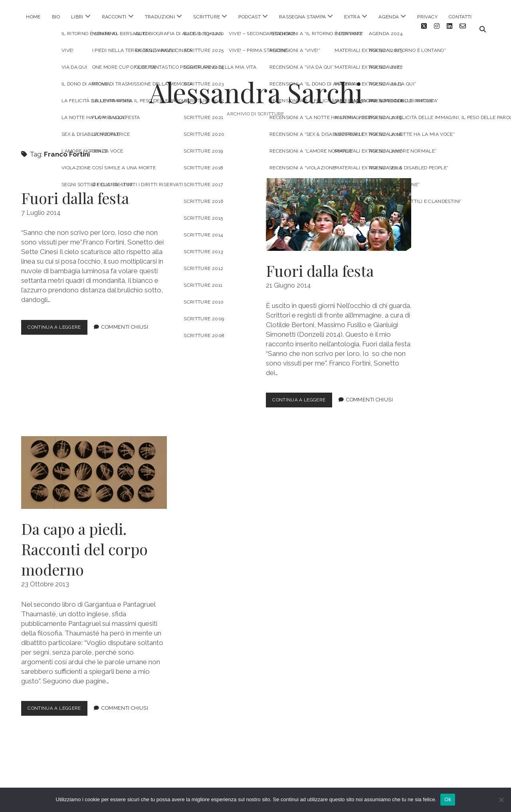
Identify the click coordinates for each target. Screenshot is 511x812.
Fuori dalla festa (75, 192)
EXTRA (352, 17)
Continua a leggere (60, 323)
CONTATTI (460, 17)
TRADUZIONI (160, 17)
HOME (33, 17)
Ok (448, 799)
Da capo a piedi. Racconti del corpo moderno (94, 467)
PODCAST (250, 17)
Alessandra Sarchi (256, 86)
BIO (56, 17)
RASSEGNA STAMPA (302, 17)
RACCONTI (114, 17)
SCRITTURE (207, 17)
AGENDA (389, 17)
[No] (501, 800)
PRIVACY (427, 17)
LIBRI (77, 17)
